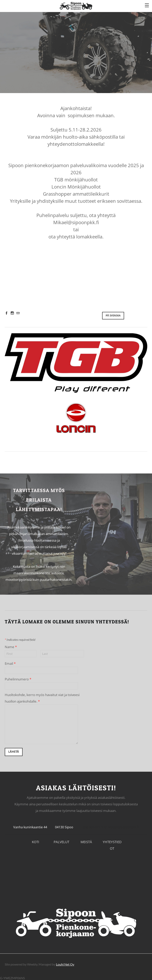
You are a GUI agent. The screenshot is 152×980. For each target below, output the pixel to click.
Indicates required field (20, 639)
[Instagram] (12, 312)
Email (10, 662)
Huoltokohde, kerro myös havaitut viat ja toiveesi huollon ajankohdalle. (42, 697)
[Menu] (147, 5)
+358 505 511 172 (94, 826)
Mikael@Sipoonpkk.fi (123, 826)
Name (11, 646)
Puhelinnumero (18, 678)
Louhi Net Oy (65, 963)
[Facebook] (7, 312)
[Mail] (18, 312)
